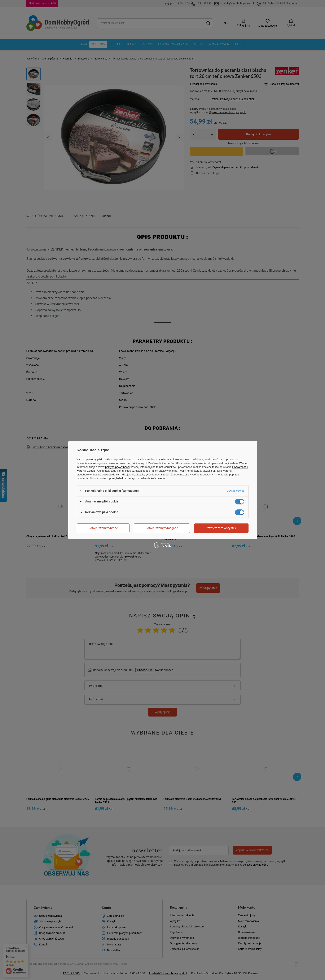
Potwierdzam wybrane (103, 528)
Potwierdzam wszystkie (221, 528)
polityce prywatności (117, 467)
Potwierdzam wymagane (162, 528)
